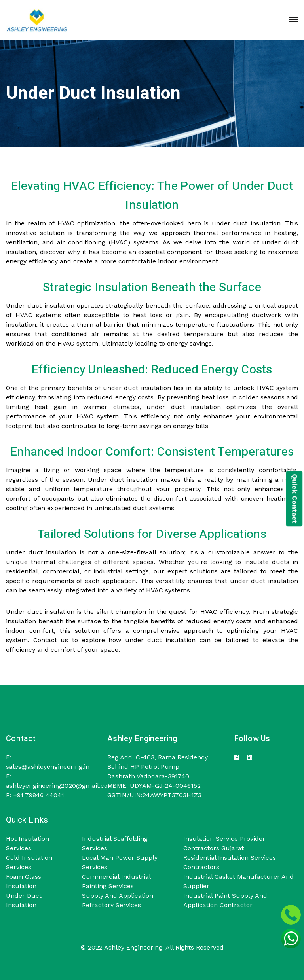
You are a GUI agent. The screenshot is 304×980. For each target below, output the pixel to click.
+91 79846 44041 (38, 795)
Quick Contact (294, 499)
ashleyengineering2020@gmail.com (60, 786)
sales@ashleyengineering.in (48, 767)
